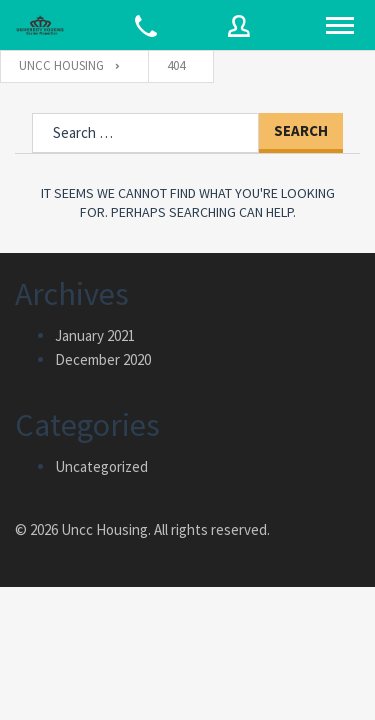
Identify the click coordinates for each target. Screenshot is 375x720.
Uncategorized (101, 466)
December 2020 (103, 359)
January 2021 (95, 335)
